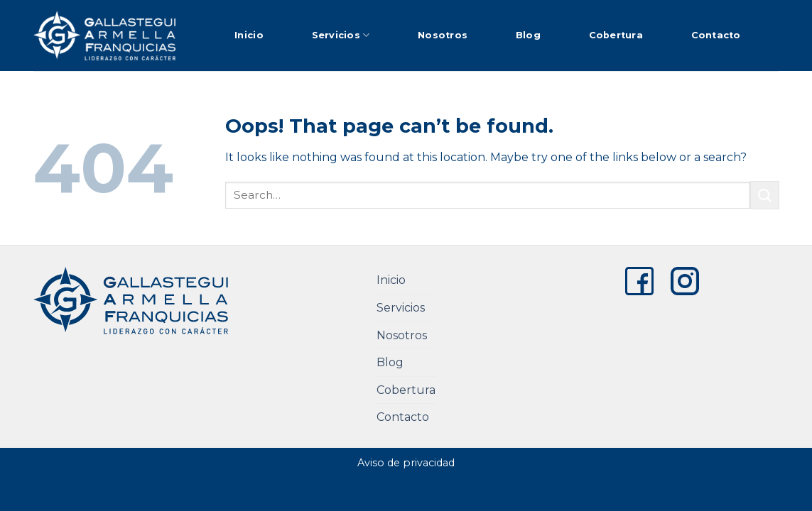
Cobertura (616, 35)
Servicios (341, 35)
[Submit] (764, 195)
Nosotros (443, 35)
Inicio (249, 35)
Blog (528, 35)
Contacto (716, 35)
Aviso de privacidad (406, 463)
